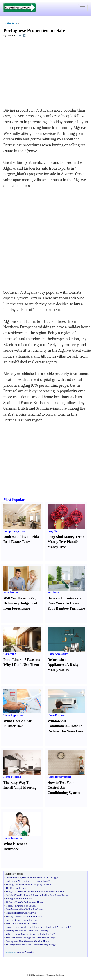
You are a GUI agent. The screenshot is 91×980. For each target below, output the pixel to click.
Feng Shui (53, 531)
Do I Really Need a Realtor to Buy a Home (27, 881)
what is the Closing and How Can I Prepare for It (45, 927)
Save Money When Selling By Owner (24, 909)
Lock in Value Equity (16, 895)
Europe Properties (14, 531)
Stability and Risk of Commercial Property (27, 931)
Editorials (10, 23)
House (9, 906)
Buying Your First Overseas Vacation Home (27, 941)
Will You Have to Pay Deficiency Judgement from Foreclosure (20, 603)
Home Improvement (59, 777)
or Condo (31, 906)
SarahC (12, 35)
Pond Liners (13, 660)
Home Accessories (58, 654)
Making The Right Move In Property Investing (29, 884)
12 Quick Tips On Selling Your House (24, 902)
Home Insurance (13, 838)
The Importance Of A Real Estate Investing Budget (31, 945)
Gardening (10, 654)
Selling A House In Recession (20, 898)
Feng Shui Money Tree (65, 537)
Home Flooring (12, 777)
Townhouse (19, 906)
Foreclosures (11, 592)
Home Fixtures (56, 715)
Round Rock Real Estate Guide (21, 923)
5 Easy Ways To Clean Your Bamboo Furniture (66, 603)
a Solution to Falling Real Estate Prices (48, 895)
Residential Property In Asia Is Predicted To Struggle (32, 877)
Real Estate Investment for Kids (22, 920)
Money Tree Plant (61, 542)
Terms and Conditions (56, 975)
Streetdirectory (39, 975)
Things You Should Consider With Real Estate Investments (35, 891)
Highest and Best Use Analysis (21, 913)
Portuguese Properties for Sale (34, 30)
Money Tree (57, 547)
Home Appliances (14, 715)
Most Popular (14, 499)
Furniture (53, 592)
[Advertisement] (40, 74)
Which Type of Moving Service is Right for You (30, 934)
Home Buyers (13, 927)
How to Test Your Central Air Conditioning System (64, 788)
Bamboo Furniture (62, 598)
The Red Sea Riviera (16, 888)
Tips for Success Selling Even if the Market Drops (31, 938)
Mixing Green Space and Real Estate (24, 916)
